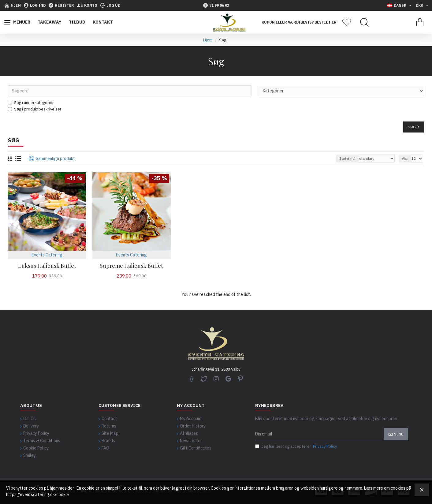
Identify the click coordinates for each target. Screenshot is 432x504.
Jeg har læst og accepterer (296, 446)
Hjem (208, 40)
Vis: (405, 158)
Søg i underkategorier (31, 103)
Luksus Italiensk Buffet (47, 266)
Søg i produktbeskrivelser (35, 109)
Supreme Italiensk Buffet (131, 266)
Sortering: (347, 158)
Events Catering (47, 255)
